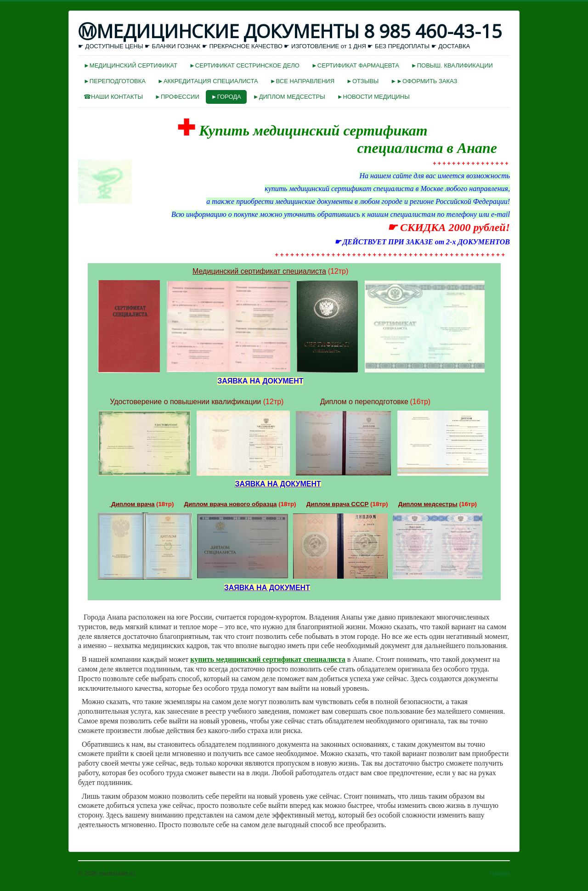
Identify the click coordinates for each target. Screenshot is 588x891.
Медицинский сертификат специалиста (259, 271)
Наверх (500, 873)
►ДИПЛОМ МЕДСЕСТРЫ (289, 97)
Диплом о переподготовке (364, 402)
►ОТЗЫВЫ (362, 81)
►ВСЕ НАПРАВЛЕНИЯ (302, 81)
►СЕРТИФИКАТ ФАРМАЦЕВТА (355, 65)
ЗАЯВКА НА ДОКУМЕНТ (278, 484)
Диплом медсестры (428, 504)
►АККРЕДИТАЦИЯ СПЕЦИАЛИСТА (208, 81)
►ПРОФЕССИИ (177, 97)
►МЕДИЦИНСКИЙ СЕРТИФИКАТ (130, 65)
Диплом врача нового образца (231, 504)
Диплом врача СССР (338, 504)
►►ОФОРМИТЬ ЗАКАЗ (424, 81)
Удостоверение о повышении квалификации (185, 402)
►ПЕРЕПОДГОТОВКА (115, 81)
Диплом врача (133, 504)
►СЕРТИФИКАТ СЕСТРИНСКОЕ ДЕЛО (244, 65)
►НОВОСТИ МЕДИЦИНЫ (373, 97)
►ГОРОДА (226, 97)
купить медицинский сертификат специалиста (268, 659)
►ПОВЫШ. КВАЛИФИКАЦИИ (452, 65)
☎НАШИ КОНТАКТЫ (113, 97)
